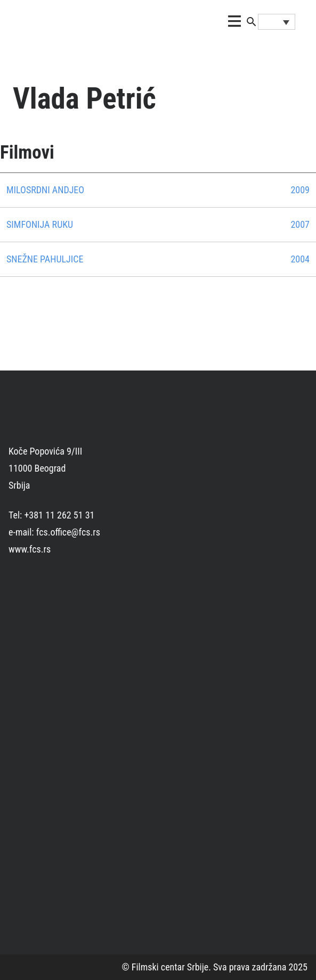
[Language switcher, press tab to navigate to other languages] (277, 22)
